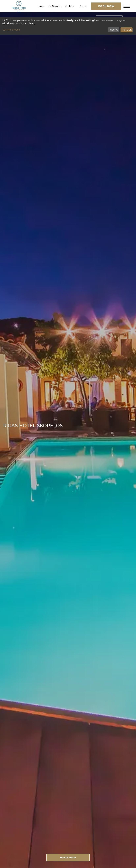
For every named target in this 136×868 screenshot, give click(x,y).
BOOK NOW (68, 857)
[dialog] (68, 26)
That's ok (126, 30)
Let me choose (11, 30)
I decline (114, 30)
